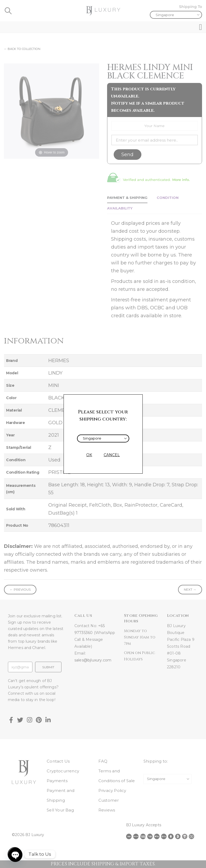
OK (89, 455)
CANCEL (112, 455)
